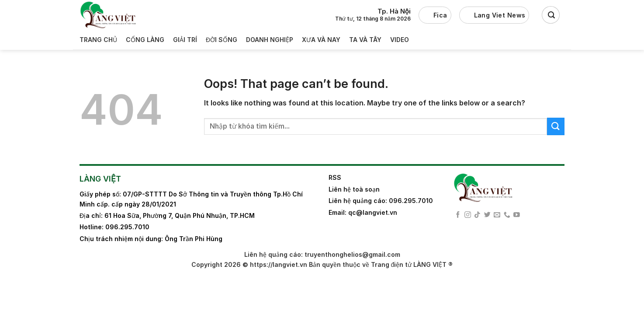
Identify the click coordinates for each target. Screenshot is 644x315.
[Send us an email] (497, 215)
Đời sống (222, 40)
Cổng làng (145, 40)
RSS (335, 177)
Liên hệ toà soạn (354, 189)
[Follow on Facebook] (458, 215)
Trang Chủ (98, 40)
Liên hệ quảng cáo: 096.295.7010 (381, 201)
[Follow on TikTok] (477, 215)
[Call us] (507, 215)
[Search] (551, 15)
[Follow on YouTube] (517, 215)
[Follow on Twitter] (487, 215)
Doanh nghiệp (270, 40)
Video (400, 40)
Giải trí (185, 40)
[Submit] (556, 126)
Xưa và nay (321, 40)
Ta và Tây (365, 40)
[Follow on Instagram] (468, 215)
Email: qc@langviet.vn (363, 212)
